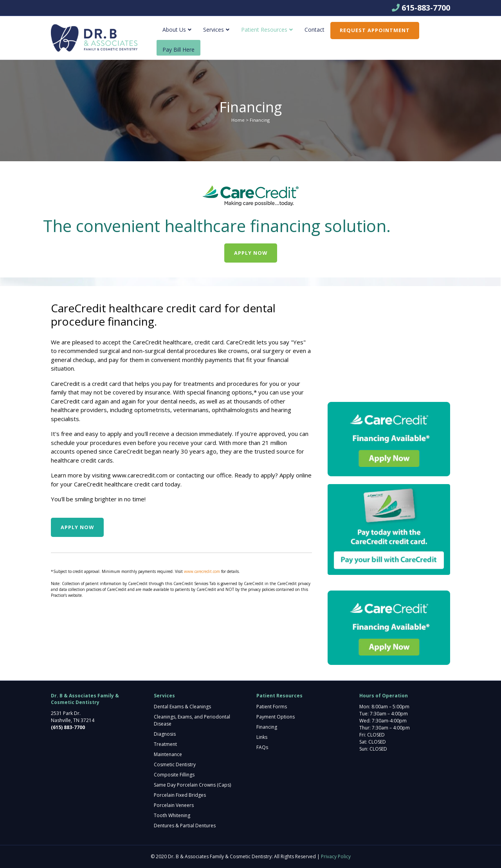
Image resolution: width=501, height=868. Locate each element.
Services (214, 30)
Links (262, 737)
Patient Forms (272, 707)
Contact (314, 30)
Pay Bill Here (178, 50)
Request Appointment (375, 30)
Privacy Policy (336, 856)
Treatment (165, 744)
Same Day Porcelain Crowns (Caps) (192, 785)
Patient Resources (264, 30)
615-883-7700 (426, 8)
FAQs (262, 747)
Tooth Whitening (172, 815)
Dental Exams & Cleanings (182, 707)
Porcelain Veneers (174, 805)
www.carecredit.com (140, 475)
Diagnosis (165, 734)
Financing (267, 727)
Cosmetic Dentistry (175, 764)
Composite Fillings (174, 775)
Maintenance (168, 754)
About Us (174, 30)
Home (238, 120)
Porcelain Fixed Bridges (180, 795)
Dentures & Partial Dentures (185, 826)
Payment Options (276, 717)
